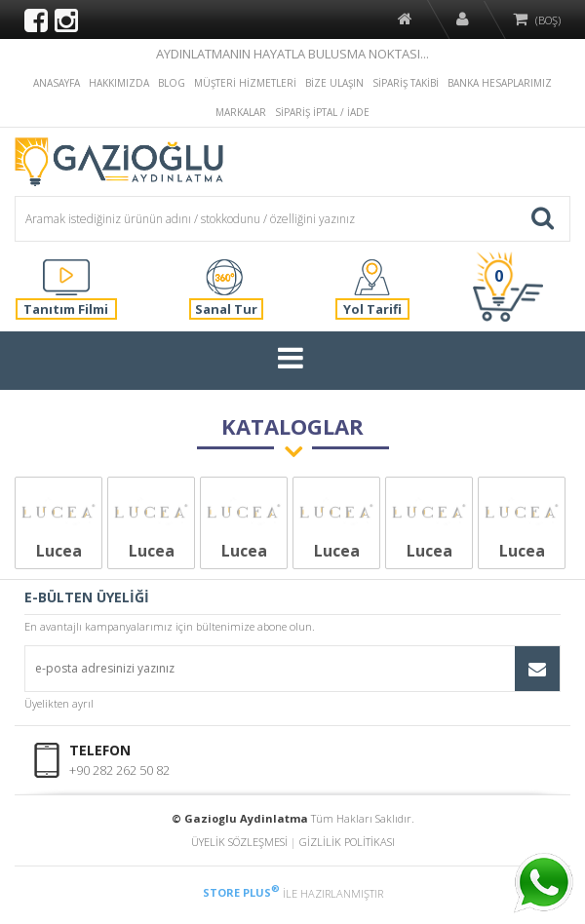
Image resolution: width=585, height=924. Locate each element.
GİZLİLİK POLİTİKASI (347, 842)
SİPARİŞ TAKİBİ (406, 83)
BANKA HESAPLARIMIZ (500, 83)
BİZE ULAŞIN (334, 83)
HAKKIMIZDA (119, 83)
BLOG (172, 83)
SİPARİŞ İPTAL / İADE (322, 112)
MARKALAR (241, 112)
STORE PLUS (241, 892)
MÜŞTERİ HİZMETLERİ (245, 83)
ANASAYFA (57, 83)
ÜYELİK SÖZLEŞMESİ (239, 842)
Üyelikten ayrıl (59, 703)
